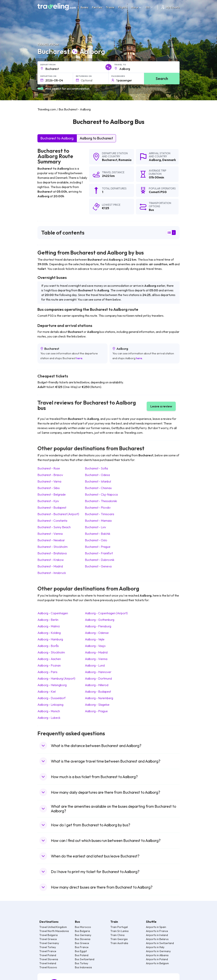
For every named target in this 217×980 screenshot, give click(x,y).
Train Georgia (119, 939)
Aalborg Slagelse (97, 705)
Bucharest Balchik (98, 534)
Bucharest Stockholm (53, 547)
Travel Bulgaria (48, 935)
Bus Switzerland (85, 959)
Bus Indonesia (83, 967)
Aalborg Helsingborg (52, 685)
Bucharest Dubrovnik (100, 560)
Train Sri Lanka (119, 931)
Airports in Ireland (157, 935)
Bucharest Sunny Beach (54, 527)
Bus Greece (82, 943)
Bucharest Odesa (97, 475)
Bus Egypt (81, 951)
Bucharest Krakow (51, 560)
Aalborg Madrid (96, 652)
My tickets (170, 7)
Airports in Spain (156, 927)
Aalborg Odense (97, 633)
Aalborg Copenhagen (53, 613)
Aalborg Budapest (98, 691)
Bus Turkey (82, 963)
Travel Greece (48, 939)
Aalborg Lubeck (49, 718)
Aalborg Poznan (49, 665)
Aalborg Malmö (49, 626)
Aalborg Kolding (49, 633)
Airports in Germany (158, 951)
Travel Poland (48, 955)
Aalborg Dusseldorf (51, 698)
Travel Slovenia (49, 959)
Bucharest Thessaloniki (101, 501)
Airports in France (157, 931)
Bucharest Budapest (52, 507)
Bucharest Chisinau (98, 488)
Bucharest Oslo (96, 540)
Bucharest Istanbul (98, 481)
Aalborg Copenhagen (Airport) (106, 613)
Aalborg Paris (47, 672)
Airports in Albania (157, 955)
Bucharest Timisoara (99, 514)
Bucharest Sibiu (49, 488)
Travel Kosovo (48, 967)
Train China (117, 935)
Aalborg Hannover (98, 672)
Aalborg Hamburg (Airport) (56, 678)
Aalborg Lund (95, 665)
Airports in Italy (155, 947)
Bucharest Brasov (50, 475)
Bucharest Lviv (95, 527)
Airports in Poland (157, 959)
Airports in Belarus (157, 939)
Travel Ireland (48, 963)
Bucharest (110, 160)
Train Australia (119, 943)
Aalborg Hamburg (50, 639)
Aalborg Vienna (96, 659)
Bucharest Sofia (96, 468)
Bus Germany (83, 935)
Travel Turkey (48, 947)
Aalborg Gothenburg (100, 620)
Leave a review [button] (161, 406)
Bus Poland (82, 955)
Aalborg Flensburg (98, 626)
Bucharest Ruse (49, 468)
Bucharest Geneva (98, 566)
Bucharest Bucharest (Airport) (58, 514)
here (79, 358)
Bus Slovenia (83, 939)
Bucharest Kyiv (48, 501)
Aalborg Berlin (48, 620)
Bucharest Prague (98, 547)
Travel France (48, 951)
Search (162, 78)
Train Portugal (119, 927)
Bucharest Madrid (50, 566)
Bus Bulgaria (82, 931)
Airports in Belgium (157, 963)
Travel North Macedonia (54, 931)
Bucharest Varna (49, 481)
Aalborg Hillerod (97, 685)
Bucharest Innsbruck (52, 573)
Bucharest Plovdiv (98, 507)
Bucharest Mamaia (98, 521)
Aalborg (155, 160)
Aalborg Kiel (47, 691)
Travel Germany (49, 943)
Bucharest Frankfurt (99, 553)
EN (150, 7)
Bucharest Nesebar (51, 540)
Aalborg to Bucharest (96, 138)
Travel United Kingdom (53, 927)
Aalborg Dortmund (98, 678)
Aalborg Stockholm (51, 652)
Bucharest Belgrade (52, 494)
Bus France (82, 947)
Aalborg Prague (96, 711)
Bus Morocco (83, 927)
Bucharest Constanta (52, 521)
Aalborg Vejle (95, 639)
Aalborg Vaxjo (95, 646)
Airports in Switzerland (160, 943)
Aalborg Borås (48, 646)
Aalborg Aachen (49, 659)
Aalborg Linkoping (50, 705)
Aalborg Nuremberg (99, 698)
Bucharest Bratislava (52, 553)
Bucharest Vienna (50, 534)
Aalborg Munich (49, 711)
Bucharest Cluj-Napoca (101, 494)
